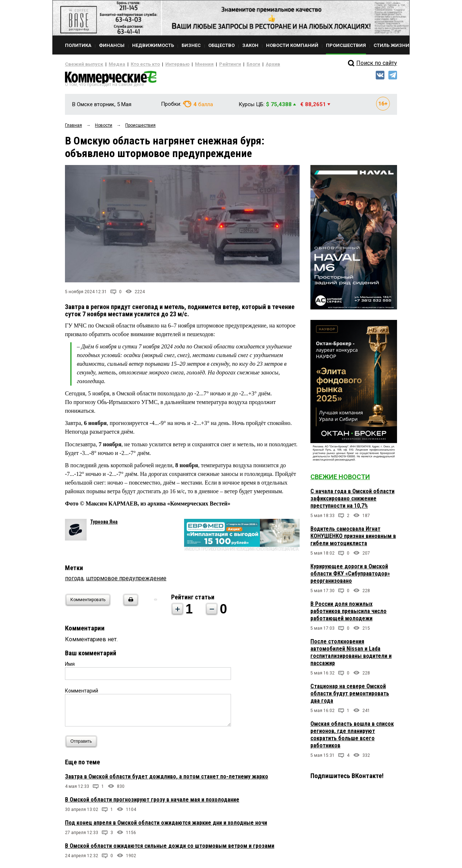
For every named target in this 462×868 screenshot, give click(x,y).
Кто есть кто (135, 64)
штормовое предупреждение (126, 581)
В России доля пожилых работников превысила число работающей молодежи (348, 614)
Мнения (186, 64)
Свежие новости (340, 480)
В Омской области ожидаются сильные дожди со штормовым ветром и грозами (170, 848)
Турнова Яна (104, 524)
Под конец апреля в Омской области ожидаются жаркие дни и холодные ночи (166, 825)
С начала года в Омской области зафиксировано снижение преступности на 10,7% (352, 501)
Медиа (110, 64)
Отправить (83, 744)
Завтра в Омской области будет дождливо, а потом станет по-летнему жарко (167, 779)
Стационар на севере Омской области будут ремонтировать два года (350, 696)
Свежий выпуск (81, 64)
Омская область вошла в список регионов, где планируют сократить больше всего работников (352, 737)
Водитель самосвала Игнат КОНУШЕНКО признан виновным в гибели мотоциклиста (353, 539)
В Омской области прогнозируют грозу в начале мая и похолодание (152, 802)
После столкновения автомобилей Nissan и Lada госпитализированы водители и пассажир (351, 655)
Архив (247, 64)
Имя (70, 667)
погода (74, 581)
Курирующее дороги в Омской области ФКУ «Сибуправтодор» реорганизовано (350, 576)
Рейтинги (209, 64)
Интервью (163, 64)
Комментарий (82, 693)
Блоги (230, 64)
